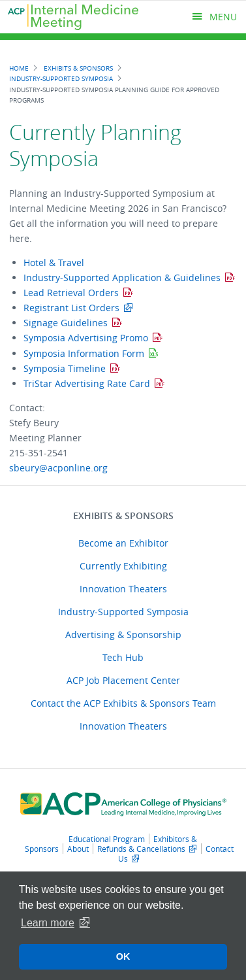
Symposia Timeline (65, 368)
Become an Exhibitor (123, 543)
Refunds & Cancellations (141, 849)
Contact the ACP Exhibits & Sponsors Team (123, 703)
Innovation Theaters (123, 589)
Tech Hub (123, 657)
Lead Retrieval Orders (71, 293)
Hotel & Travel (54, 262)
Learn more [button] (48, 923)
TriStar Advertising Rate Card (87, 383)
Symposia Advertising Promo (86, 338)
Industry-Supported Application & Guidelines (122, 278)
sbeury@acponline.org (58, 468)
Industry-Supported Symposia (61, 78)
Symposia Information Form (84, 353)
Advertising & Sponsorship (123, 634)
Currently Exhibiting (123, 566)
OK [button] (123, 956)
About (78, 849)
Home (19, 68)
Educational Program (107, 839)
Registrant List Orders (71, 308)
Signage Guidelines (66, 323)
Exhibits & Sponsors (78, 68)
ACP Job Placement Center (123, 680)
